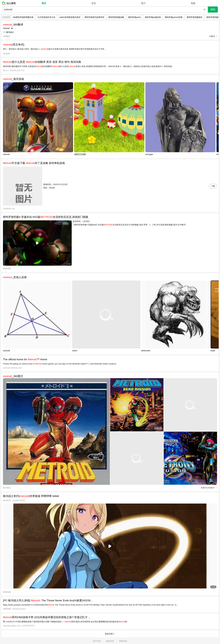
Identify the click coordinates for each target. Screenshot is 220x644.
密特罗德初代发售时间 (94, 17)
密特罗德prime (134, 17)
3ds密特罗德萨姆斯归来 (23, 17)
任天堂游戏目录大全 (46, 17)
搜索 (213, 9)
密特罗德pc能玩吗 (153, 17)
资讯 (94, 3)
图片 (143, 3)
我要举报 (123, 641)
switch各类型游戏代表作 (70, 17)
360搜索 (10, 3)
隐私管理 (110, 641)
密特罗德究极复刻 (194, 17)
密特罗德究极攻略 (116, 17)
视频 (193, 3)
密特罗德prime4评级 (174, 17)
